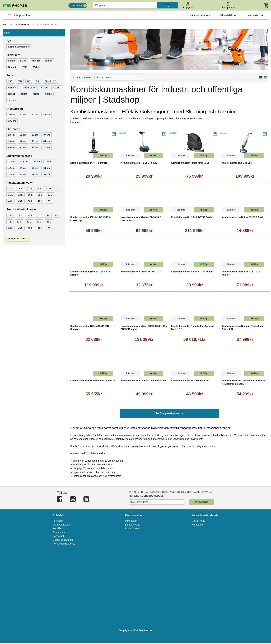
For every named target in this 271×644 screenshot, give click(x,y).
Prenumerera (202, 503)
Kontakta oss (132, 530)
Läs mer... (76, 122)
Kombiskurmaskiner (47, 25)
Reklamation (59, 533)
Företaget (58, 522)
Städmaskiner (22, 25)
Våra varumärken (62, 526)
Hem (5, 25)
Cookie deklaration (63, 541)
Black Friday (198, 522)
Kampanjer (198, 526)
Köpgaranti (59, 537)
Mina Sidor (131, 522)
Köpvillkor (58, 530)
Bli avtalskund (133, 526)
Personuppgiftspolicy (64, 545)
